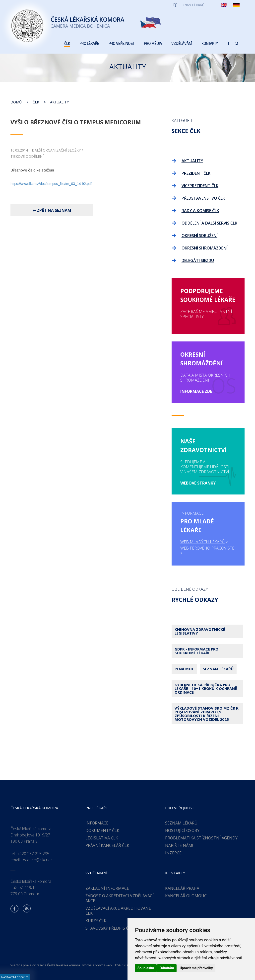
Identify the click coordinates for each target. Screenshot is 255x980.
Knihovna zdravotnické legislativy (200, 631)
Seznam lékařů (218, 669)
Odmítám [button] (167, 968)
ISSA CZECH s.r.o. (127, 965)
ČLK (36, 102)
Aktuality (59, 102)
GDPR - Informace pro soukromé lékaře (196, 651)
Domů (16, 102)
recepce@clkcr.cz (37, 860)
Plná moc (184, 669)
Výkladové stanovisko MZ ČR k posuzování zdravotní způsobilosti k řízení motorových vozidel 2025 (207, 714)
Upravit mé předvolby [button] (196, 968)
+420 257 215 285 (33, 854)
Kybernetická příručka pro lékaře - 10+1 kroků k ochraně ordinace (206, 688)
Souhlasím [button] (146, 968)
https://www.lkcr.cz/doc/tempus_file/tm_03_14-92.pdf (51, 184)
